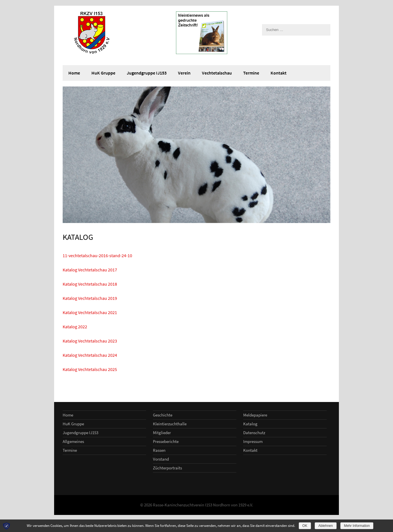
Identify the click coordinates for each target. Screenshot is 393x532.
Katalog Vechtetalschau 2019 (90, 298)
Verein (184, 73)
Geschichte (163, 415)
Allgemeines (73, 441)
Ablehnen (326, 526)
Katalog (250, 424)
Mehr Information (357, 526)
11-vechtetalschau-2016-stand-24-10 (97, 255)
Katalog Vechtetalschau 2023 (90, 341)
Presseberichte (166, 441)
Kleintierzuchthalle (170, 424)
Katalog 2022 (75, 327)
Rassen (159, 450)
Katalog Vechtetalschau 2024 (90, 355)
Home (74, 73)
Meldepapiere (255, 415)
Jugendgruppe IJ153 (147, 73)
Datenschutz (254, 433)
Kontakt (279, 73)
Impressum (253, 441)
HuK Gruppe (103, 73)
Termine (251, 73)
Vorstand (161, 459)
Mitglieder (162, 433)
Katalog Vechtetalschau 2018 (90, 284)
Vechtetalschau (217, 73)
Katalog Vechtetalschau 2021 (90, 312)
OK (305, 526)
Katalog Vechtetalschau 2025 (90, 369)
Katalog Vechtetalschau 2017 (90, 270)
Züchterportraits (167, 468)
